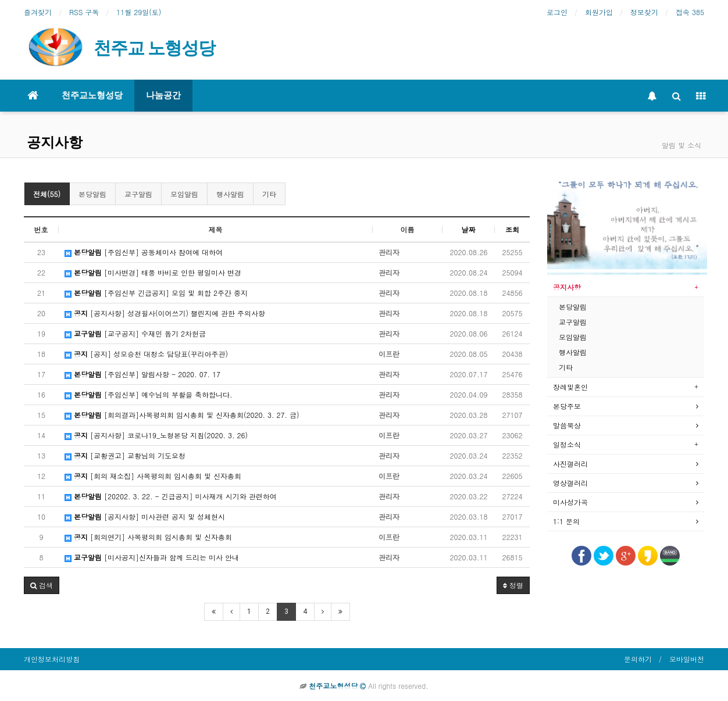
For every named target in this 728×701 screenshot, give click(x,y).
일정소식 (567, 444)
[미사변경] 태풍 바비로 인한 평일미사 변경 (153, 272)
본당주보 (567, 406)
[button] (42, 585)
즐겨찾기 (38, 12)
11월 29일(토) (139, 12)
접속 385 (690, 12)
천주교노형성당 (92, 95)
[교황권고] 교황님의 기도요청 (125, 455)
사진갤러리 (570, 464)
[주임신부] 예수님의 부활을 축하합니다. (149, 394)
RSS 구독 (84, 12)
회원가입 (599, 12)
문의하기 (638, 659)
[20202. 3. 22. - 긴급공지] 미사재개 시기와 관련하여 (171, 496)
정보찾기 (644, 12)
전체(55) (47, 194)
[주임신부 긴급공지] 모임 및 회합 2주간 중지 (156, 293)
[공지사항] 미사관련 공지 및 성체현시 (145, 516)
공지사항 (55, 142)
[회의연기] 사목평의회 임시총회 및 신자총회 (148, 537)
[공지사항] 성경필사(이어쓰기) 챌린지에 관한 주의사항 (165, 313)
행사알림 (230, 194)
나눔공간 (163, 95)
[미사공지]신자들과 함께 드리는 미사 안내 (152, 557)
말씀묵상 (567, 425)
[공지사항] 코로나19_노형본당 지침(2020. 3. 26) (156, 435)
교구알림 (138, 194)
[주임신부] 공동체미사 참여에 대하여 (144, 252)
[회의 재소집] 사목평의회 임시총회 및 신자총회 (153, 476)
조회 (512, 229)
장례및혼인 (570, 387)
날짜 (469, 229)
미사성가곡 (570, 502)
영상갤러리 (570, 483)
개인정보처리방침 (52, 659)
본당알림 (92, 194)
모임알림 (184, 194)
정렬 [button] (513, 585)
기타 (269, 194)
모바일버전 (687, 659)
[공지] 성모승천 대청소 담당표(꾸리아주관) (146, 354)
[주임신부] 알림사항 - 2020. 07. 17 (142, 374)
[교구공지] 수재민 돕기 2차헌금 (135, 333)
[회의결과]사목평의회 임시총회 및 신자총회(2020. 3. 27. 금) (182, 415)
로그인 (557, 12)
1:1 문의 (566, 521)
